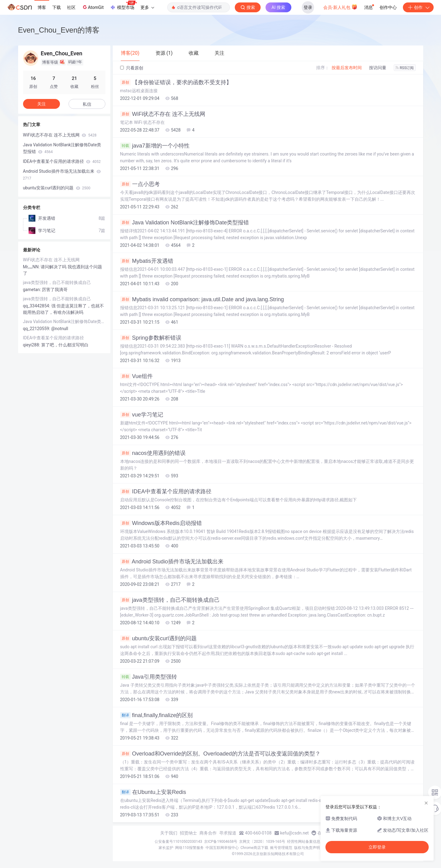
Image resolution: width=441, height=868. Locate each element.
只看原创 (132, 68)
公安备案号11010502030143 (178, 842)
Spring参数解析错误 (151, 338)
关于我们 (169, 833)
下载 (57, 7)
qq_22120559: (37, 329)
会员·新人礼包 (340, 7)
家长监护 (166, 848)
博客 (42, 7)
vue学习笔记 (142, 415)
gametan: (33, 290)
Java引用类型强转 (149, 677)
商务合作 (208, 833)
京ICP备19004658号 (221, 842)
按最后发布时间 (347, 68)
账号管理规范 (281, 848)
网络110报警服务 (189, 848)
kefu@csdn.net (295, 833)
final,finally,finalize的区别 (157, 715)
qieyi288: (32, 345)
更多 (147, 7)
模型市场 (123, 6)
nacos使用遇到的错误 (153, 453)
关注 (41, 104)
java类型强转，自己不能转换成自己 (170, 600)
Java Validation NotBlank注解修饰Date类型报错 (185, 223)
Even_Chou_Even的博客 (59, 30)
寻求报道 (228, 833)
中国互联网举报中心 (222, 848)
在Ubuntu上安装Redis (153, 792)
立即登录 (377, 847)
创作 (418, 7)
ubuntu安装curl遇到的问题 (158, 638)
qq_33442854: (37, 306)
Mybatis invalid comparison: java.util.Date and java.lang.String (202, 299)
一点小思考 (140, 184)
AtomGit (93, 7)
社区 (71, 7)
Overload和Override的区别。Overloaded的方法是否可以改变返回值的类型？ (220, 754)
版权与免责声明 (307, 848)
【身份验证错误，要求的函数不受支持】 (176, 82)
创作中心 (388, 7)
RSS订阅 (405, 68)
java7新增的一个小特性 (155, 146)
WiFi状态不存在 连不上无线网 (163, 114)
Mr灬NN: (32, 267)
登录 (308, 7)
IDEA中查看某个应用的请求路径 (166, 491)
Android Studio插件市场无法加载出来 (172, 562)
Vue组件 (136, 376)
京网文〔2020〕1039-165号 (262, 842)
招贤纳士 (188, 833)
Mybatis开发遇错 (147, 261)
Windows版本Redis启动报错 (161, 523)
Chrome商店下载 (254, 848)
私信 (87, 104)
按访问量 (378, 68)
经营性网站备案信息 (304, 842)
